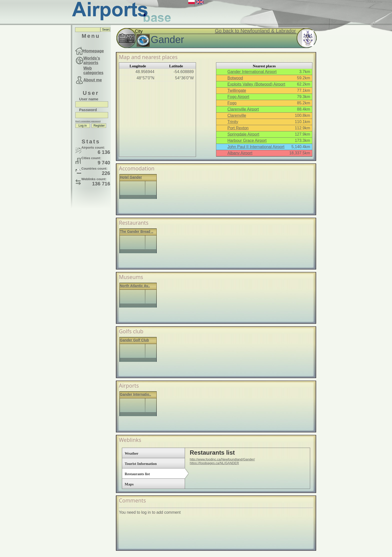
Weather (132, 453)
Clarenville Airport (243, 109)
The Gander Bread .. (137, 231)
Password (88, 110)
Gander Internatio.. (135, 394)
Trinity (233, 122)
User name (89, 99)
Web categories (93, 70)
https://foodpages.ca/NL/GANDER (214, 463)
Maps (129, 484)
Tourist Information (141, 464)
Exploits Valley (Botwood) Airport (256, 84)
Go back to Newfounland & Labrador (255, 31)
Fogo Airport (238, 97)
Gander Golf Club (134, 340)
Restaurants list (137, 474)
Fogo (232, 103)
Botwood (235, 78)
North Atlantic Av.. (135, 286)
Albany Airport (240, 153)
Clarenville (237, 115)
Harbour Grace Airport (247, 141)
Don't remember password (88, 121)
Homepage (94, 51)
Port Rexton (238, 128)
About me (93, 80)
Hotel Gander (131, 177)
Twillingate (237, 90)
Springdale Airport (243, 134)
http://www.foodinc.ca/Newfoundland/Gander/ (222, 459)
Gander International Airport (252, 72)
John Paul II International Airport (256, 147)
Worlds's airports (92, 60)
